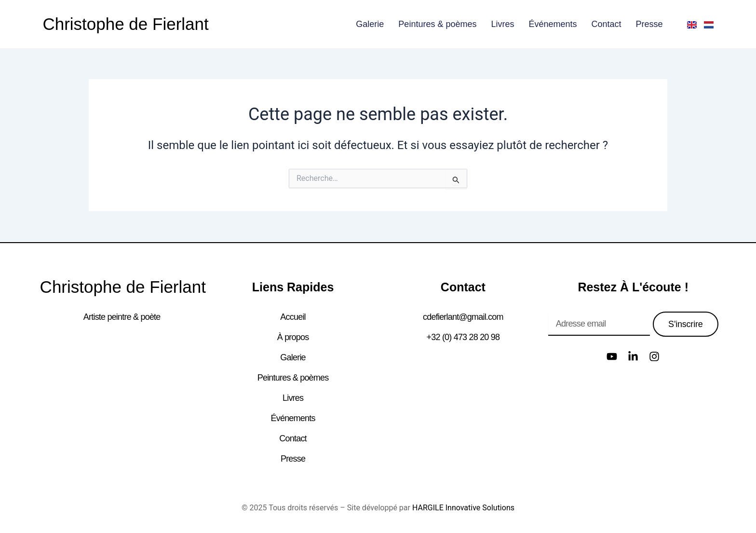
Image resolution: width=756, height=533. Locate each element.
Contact (607, 24)
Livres (502, 24)
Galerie (370, 24)
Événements (553, 24)
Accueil (293, 317)
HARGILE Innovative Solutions (463, 508)
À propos (293, 337)
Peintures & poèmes (437, 24)
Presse (649, 24)
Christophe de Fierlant (125, 24)
